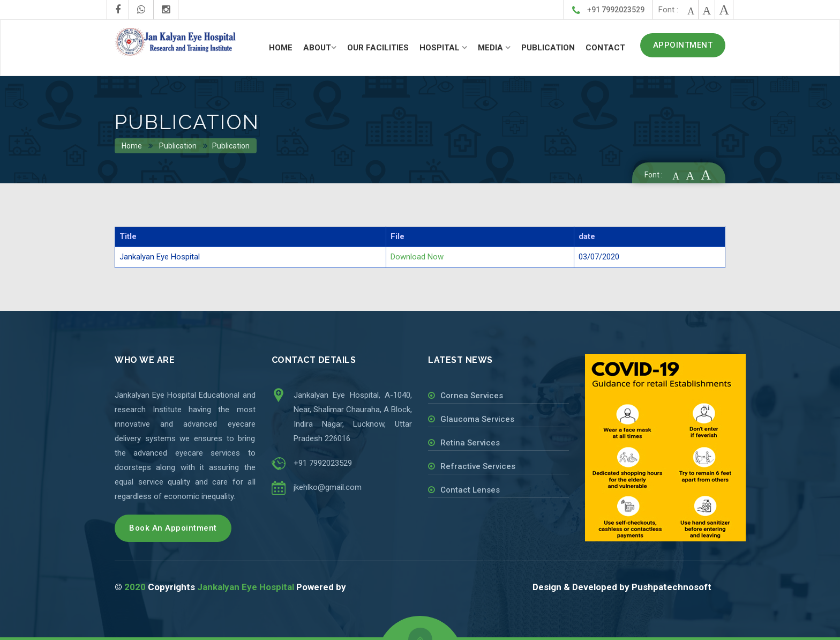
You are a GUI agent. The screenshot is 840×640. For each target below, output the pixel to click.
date (587, 236)
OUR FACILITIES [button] (378, 48)
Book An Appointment (173, 528)
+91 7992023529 (608, 10)
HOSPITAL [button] (441, 48)
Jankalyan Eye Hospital (246, 587)
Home (132, 146)
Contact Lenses (470, 490)
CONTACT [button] (605, 48)
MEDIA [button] (492, 48)
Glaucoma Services (477, 419)
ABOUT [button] (317, 48)
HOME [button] (281, 48)
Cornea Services (472, 396)
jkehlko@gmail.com (328, 487)
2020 (135, 587)
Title (128, 236)
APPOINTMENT (683, 45)
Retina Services (470, 443)
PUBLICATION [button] (548, 48)
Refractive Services (478, 466)
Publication (178, 146)
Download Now (417, 257)
